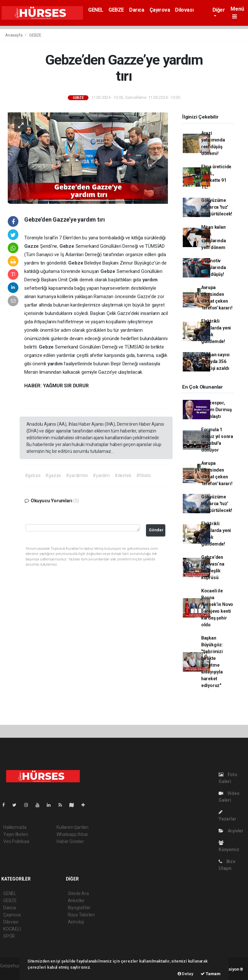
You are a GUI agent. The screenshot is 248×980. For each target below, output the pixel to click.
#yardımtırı (77, 475)
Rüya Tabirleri (81, 915)
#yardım (101, 475)
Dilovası (184, 10)
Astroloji (76, 922)
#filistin (144, 475)
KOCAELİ (12, 929)
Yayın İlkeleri (15, 834)
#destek (123, 475)
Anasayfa (14, 35)
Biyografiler (79, 908)
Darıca (137, 10)
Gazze (32, 246)
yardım (150, 280)
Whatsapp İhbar (72, 834)
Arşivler (231, 831)
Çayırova (160, 10)
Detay (186, 974)
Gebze (67, 246)
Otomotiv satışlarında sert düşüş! (214, 267)
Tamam (211, 974)
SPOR (9, 936)
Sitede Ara (78, 893)
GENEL (96, 10)
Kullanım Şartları (72, 827)
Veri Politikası (16, 841)
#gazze (53, 475)
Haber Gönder (70, 841)
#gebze (33, 475)
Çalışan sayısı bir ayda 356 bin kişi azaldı (215, 361)
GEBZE (116, 10)
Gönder (156, 530)
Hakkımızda (15, 827)
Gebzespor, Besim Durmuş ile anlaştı (217, 410)
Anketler (76, 901)
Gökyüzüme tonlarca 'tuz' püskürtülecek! (217, 207)
